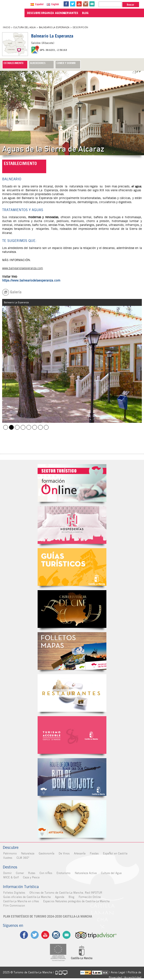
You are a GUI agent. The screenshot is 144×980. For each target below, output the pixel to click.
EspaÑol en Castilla (115, 853)
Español (41, 4)
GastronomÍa (46, 853)
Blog (71, 897)
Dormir (7, 873)
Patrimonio (10, 853)
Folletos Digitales (72, 651)
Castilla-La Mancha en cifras (21, 901)
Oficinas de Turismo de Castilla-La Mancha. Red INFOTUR (65, 893)
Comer (19, 873)
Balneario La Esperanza (54, 27)
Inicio (6, 27)
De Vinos (64, 853)
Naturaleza (27, 853)
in (87, 4)
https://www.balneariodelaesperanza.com (31, 280)
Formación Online (89, 897)
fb (67, 4)
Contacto (67, 935)
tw (74, 4)
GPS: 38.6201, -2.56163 (53, 50)
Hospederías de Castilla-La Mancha (72, 525)
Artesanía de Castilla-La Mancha (72, 819)
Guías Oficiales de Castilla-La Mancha (72, 567)
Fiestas (94, 853)
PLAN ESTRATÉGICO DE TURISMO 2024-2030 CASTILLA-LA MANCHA (47, 916)
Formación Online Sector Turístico (72, 483)
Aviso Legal (118, 972)
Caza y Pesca (31, 877)
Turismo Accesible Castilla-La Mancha (72, 735)
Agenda (59, 897)
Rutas (31, 873)
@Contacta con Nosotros (93, 4)
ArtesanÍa (79, 853)
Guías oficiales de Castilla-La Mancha (27, 897)
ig (56, 935)
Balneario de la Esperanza (6, 427)
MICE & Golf (11, 877)
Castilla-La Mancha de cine (72, 609)
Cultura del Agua (25, 27)
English (56, 4)
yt (80, 4)
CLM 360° (22, 858)
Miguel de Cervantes (72, 777)
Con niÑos (45, 873)
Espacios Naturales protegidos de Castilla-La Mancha (76, 901)
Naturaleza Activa (85, 873)
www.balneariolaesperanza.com (23, 268)
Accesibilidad (133, 977)
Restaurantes (72, 693)
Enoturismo (63, 873)
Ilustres (7, 858)
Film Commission (14, 906)
